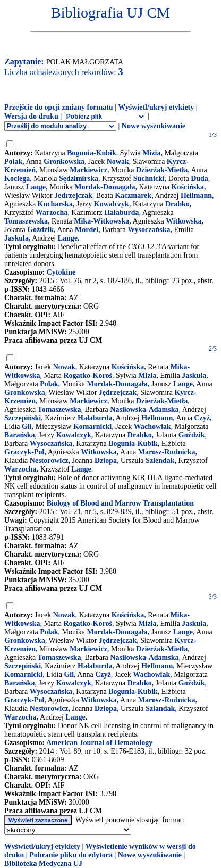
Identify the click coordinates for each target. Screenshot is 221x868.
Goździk (40, 230)
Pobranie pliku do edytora (71, 855)
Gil (27, 427)
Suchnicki (149, 179)
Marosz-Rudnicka (167, 452)
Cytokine (61, 272)
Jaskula (16, 238)
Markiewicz (88, 170)
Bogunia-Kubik (92, 153)
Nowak (118, 162)
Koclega (17, 179)
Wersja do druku (31, 116)
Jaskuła (194, 375)
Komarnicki (92, 427)
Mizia (151, 153)
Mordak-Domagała (105, 187)
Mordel (87, 230)
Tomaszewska (26, 221)
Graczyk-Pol (24, 452)
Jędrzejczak (118, 392)
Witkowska (184, 221)
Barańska (20, 435)
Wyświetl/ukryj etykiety (156, 107)
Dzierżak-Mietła (162, 170)
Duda (199, 179)
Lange (36, 187)
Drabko (177, 204)
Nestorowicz (49, 461)
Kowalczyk (112, 204)
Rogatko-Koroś (88, 375)
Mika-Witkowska (101, 221)
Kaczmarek (133, 196)
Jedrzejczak (73, 196)
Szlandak (160, 709)
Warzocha (52, 213)
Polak (13, 162)
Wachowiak (152, 427)
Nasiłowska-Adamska (144, 410)
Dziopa (106, 461)
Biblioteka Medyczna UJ (43, 863)
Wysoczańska (149, 230)
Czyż (202, 418)
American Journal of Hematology (99, 743)
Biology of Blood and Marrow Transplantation (120, 503)
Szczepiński (23, 418)
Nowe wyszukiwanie (154, 126)
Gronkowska (64, 162)
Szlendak (160, 461)
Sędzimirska (79, 179)
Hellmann (196, 196)
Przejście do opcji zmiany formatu (59, 107)
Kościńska (188, 187)
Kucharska (55, 204)
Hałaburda (121, 213)
